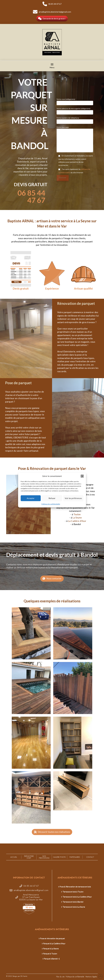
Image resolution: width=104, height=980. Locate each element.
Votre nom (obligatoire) (75, 101)
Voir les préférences (73, 498)
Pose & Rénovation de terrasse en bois (75, 887)
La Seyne (77, 518)
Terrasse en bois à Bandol (72, 902)
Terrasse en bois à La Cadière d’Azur (76, 897)
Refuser (52, 498)
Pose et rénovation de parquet (52, 938)
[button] (82, 476)
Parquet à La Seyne (50, 948)
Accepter (31, 498)
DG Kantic (24, 976)
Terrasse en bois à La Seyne (73, 907)
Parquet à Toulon (49, 954)
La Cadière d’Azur (77, 521)
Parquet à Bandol (51, 959)
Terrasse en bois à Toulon (72, 892)
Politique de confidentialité (51, 504)
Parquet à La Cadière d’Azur (54, 943)
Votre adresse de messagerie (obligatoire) (75, 111)
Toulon (77, 514)
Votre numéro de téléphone (75, 120)
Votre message (75, 129)
